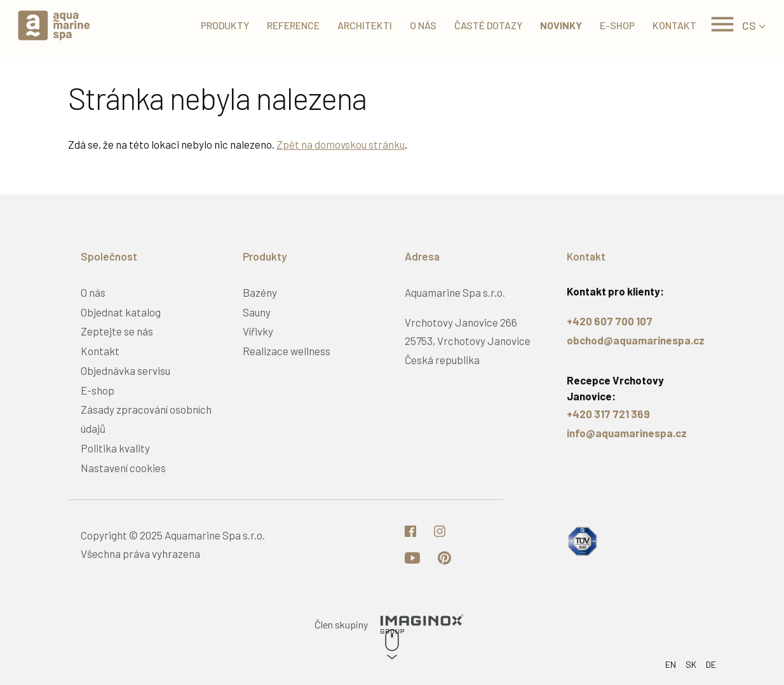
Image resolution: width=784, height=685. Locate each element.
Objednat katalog (121, 312)
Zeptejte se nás (117, 331)
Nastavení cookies (123, 468)
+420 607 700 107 (610, 321)
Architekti (360, 25)
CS (749, 25)
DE (711, 664)
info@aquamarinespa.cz (627, 433)
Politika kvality (115, 448)
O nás (419, 25)
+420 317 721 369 (608, 414)
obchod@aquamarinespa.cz (636, 340)
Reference (289, 25)
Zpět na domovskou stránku (341, 144)
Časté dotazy (484, 25)
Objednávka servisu (125, 370)
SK (691, 664)
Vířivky (258, 331)
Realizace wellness (287, 351)
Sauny (257, 312)
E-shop (613, 25)
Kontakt (670, 25)
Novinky (557, 25)
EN (671, 664)
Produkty (220, 25)
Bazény (260, 292)
